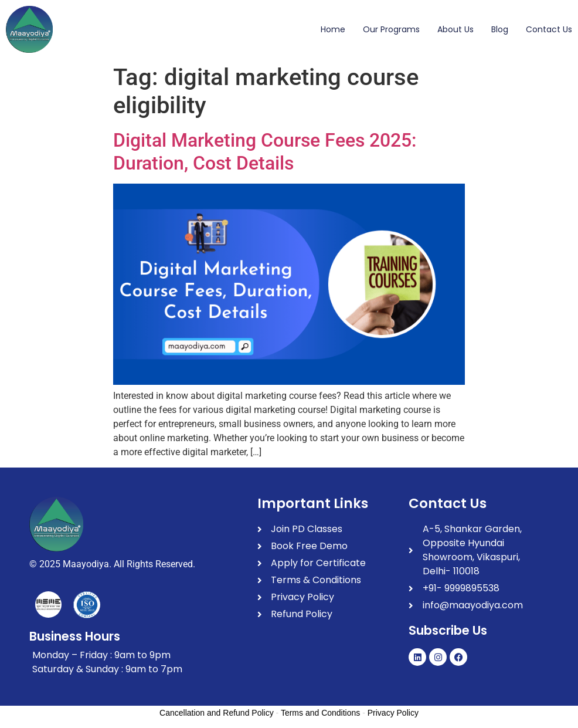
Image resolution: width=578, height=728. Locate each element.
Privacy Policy (393, 713)
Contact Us (549, 29)
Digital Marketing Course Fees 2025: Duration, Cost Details (265, 151)
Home (333, 29)
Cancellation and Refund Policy (217, 713)
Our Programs (391, 29)
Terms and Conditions (320, 713)
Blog (500, 29)
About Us (455, 29)
